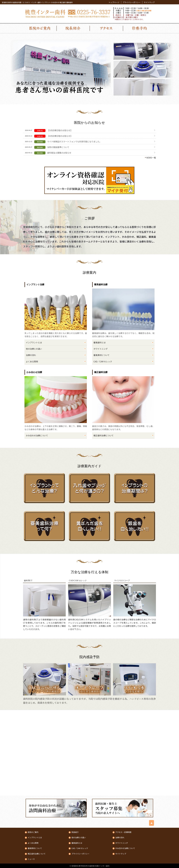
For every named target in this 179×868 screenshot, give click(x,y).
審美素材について (102, 355)
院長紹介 (75, 832)
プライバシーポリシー (132, 2)
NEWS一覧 (151, 158)
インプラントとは (34, 342)
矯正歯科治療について (104, 435)
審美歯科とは (100, 342)
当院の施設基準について (58, 147)
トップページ (114, 2)
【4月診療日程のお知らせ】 (60, 136)
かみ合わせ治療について (37, 435)
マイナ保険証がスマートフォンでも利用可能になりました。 (74, 141)
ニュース (31, 859)
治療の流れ (31, 355)
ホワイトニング (101, 349)
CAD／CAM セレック (103, 361)
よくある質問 (32, 361)
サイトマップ (149, 2)
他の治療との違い (34, 349)
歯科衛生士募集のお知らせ (59, 153)
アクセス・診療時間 (123, 832)
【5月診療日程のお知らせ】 (60, 130)
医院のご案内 (33, 832)
